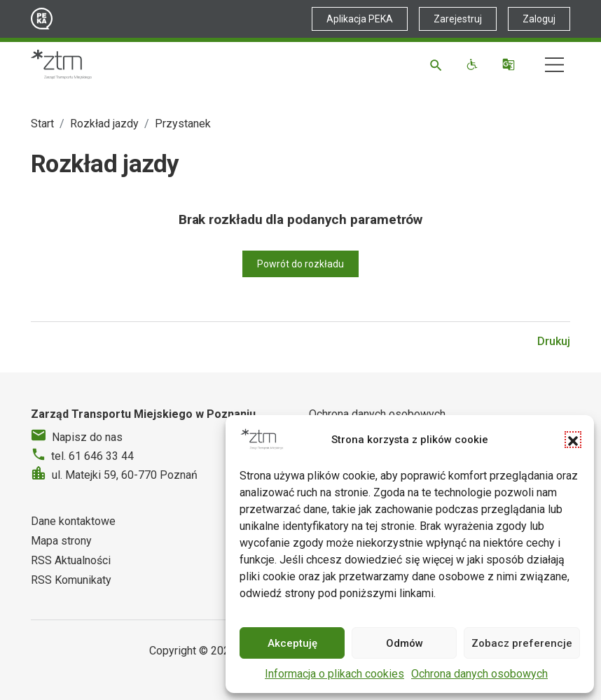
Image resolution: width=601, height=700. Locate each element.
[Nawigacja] (554, 65)
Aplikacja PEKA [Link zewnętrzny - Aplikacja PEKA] (360, 19)
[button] (573, 440)
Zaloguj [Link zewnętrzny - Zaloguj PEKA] (539, 19)
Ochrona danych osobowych (479, 674)
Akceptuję (292, 643)
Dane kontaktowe (73, 521)
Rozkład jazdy (104, 124)
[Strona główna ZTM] (61, 64)
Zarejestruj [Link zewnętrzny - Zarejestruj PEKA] (458, 19)
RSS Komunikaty (71, 580)
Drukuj (554, 341)
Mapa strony (61, 541)
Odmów (405, 643)
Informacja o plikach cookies (334, 674)
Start (42, 124)
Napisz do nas (87, 437)
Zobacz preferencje (522, 643)
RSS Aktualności (71, 560)
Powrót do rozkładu (300, 264)
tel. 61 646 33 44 (92, 456)
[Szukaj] (438, 64)
